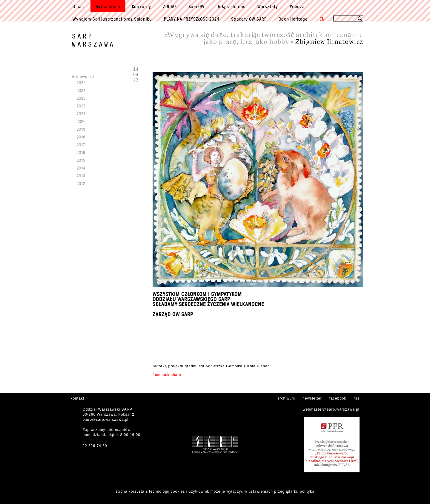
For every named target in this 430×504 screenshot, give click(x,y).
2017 (81, 145)
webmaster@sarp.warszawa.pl (331, 409)
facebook (338, 398)
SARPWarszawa (93, 40)
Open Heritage (293, 19)
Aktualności (108, 6)
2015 (81, 160)
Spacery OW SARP (249, 19)
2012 (81, 183)
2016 (81, 152)
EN (322, 19)
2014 (81, 168)
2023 (81, 98)
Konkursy (142, 6)
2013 (81, 176)
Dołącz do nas (231, 6)
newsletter (312, 398)
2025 (81, 83)
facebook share (167, 375)
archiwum (286, 398)
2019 (81, 129)
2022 (81, 106)
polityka (307, 491)
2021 (81, 114)
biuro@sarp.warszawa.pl (106, 420)
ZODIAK (170, 6)
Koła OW (197, 6)
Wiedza (297, 6)
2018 (81, 137)
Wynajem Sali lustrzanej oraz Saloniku (112, 19)
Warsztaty (268, 6)
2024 (81, 90)
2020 (81, 121)
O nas (78, 6)
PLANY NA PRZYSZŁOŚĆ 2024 (192, 19)
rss (357, 398)
